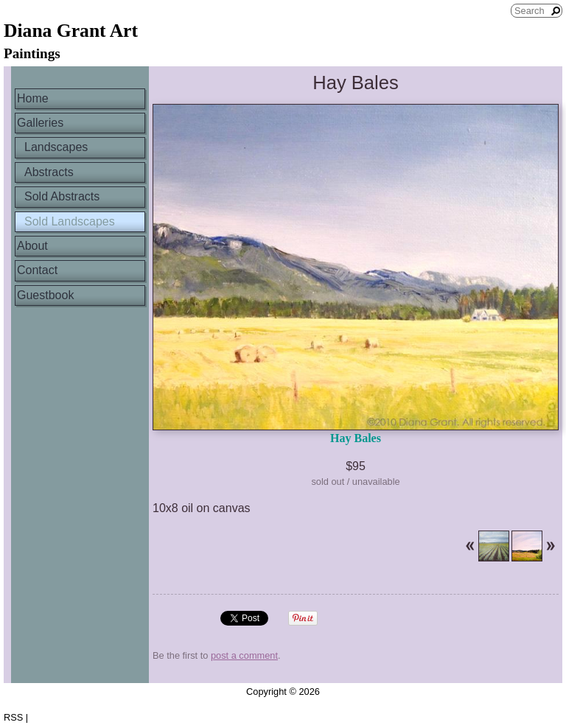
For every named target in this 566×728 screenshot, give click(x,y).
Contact (37, 270)
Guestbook (45, 295)
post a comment (244, 655)
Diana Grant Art (71, 31)
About (32, 246)
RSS (13, 717)
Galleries (40, 123)
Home (33, 98)
